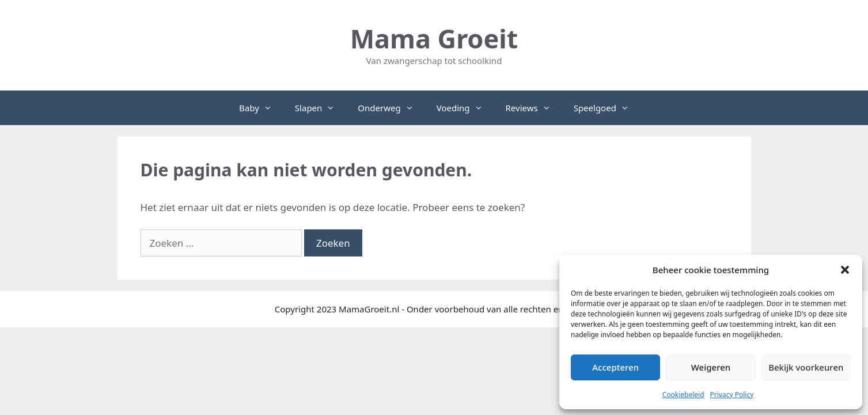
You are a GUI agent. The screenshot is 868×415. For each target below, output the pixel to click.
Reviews (534, 108)
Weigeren (711, 367)
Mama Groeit (434, 38)
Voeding (465, 108)
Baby (261, 108)
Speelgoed (607, 108)
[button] (845, 270)
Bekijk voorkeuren (806, 367)
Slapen (321, 108)
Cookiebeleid (683, 395)
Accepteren (615, 367)
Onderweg (391, 108)
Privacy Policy (732, 395)
